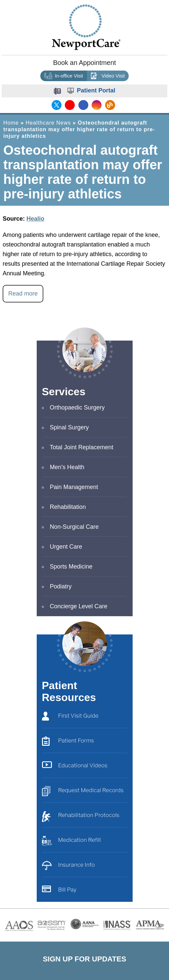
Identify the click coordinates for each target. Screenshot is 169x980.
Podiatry (61, 586)
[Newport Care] (86, 27)
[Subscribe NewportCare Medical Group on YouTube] (69, 105)
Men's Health (67, 467)
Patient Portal (96, 90)
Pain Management (74, 487)
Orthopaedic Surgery (77, 408)
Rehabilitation (68, 507)
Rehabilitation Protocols (81, 817)
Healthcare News (48, 123)
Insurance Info (68, 866)
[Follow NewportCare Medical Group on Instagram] (96, 105)
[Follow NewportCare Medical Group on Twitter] (57, 105)
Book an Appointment (84, 63)
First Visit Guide (70, 717)
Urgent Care (66, 547)
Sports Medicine (71, 567)
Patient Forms (68, 742)
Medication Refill (71, 841)
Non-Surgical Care (74, 527)
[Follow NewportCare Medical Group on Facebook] (83, 105)
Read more (23, 294)
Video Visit (108, 76)
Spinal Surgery (69, 427)
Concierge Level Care (79, 606)
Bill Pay (59, 891)
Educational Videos (75, 767)
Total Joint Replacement (82, 447)
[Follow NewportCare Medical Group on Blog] (109, 105)
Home (11, 123)
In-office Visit (64, 76)
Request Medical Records (83, 792)
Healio (35, 219)
